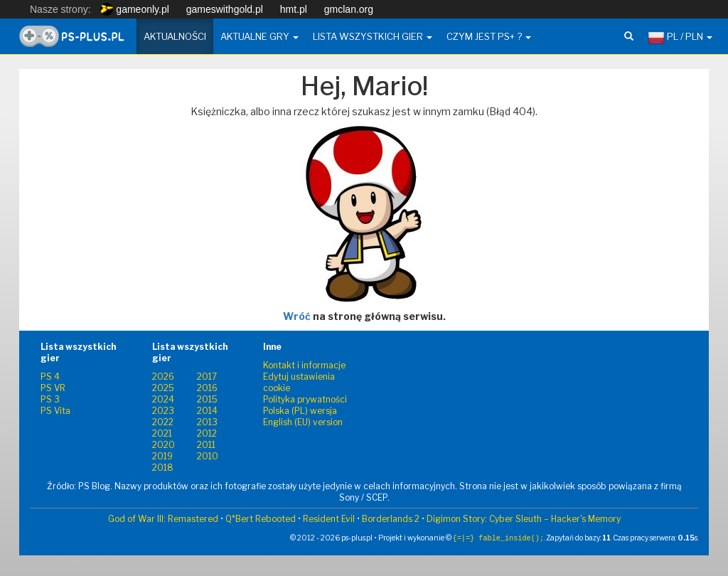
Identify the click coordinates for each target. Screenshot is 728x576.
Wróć (297, 316)
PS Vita (55, 411)
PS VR (53, 388)
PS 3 (50, 399)
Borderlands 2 (391, 519)
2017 (207, 377)
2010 (208, 456)
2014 (207, 411)
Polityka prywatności (305, 399)
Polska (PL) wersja (300, 411)
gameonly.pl (134, 9)
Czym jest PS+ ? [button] (489, 36)
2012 (207, 433)
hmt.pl (294, 9)
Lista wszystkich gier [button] (373, 36)
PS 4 (50, 377)
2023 (163, 411)
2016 (207, 388)
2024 (163, 399)
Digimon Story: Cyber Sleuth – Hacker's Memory (524, 519)
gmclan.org (349, 9)
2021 (162, 433)
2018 (163, 468)
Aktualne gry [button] (259, 36)
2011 (206, 445)
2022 (163, 422)
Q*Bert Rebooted (261, 519)
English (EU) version (303, 422)
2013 (207, 422)
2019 (162, 456)
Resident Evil (329, 519)
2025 (163, 388)
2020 (164, 445)
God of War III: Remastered (163, 519)
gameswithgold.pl (225, 9)
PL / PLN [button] (680, 38)
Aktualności (175, 36)
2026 (163, 377)
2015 (207, 399)
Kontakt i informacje (304, 365)
